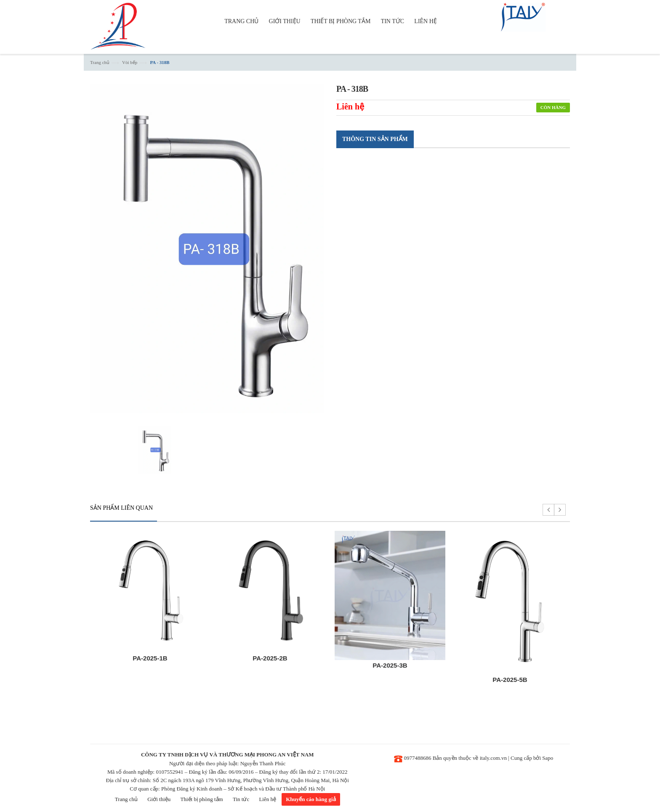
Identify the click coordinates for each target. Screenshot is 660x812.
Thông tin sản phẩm (375, 139)
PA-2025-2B (270, 658)
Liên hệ (267, 799)
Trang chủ (100, 62)
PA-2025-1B (150, 658)
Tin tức (241, 799)
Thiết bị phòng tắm (202, 799)
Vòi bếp (130, 62)
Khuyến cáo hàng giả (311, 799)
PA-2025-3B (390, 665)
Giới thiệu (159, 799)
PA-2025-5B (510, 680)
